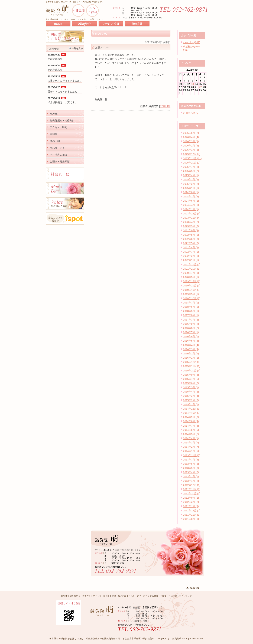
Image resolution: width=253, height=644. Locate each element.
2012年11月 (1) (192, 489)
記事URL (165, 106)
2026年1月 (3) (191, 150)
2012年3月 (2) (191, 502)
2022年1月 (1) (191, 260)
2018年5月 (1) (191, 311)
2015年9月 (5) (191, 375)
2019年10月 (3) (192, 290)
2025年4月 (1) (191, 175)
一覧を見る (77, 48)
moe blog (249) (192, 42)
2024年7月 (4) (191, 197)
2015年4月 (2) (191, 392)
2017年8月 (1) (191, 315)
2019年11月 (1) (192, 286)
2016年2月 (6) (191, 354)
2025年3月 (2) (191, 179)
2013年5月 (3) (191, 468)
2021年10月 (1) (192, 269)
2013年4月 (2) (191, 472)
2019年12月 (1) (192, 281)
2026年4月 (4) (191, 137)
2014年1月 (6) (191, 451)
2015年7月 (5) (191, 379)
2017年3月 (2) (191, 320)
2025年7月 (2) (191, 167)
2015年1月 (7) (191, 404)
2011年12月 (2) (192, 511)
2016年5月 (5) (191, 341)
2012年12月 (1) (192, 485)
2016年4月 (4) (191, 345)
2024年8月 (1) (191, 192)
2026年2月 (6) (191, 146)
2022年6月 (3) (191, 239)
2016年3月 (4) (191, 349)
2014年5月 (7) (191, 434)
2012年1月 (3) (191, 506)
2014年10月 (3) (192, 413)
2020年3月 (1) (191, 277)
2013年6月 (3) (191, 464)
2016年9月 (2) (191, 324)
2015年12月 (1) (192, 362)
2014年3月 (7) (191, 443)
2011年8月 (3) (191, 519)
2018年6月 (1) (191, 307)
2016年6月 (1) (191, 336)
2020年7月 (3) (191, 273)
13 (192, 84)
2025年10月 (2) (192, 163)
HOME (64, 596)
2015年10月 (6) (192, 371)
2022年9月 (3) (191, 230)
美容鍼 (113, 596)
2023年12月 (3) (192, 214)
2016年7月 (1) (191, 332)
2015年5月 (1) (191, 387)
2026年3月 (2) (191, 141)
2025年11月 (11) (192, 158)
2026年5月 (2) (191, 133)
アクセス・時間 (100, 596)
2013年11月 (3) (192, 455)
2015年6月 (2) (191, 383)
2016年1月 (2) (191, 358)
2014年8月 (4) (191, 421)
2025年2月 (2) (191, 184)
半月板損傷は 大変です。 (62, 102)
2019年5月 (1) (191, 294)
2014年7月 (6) (191, 426)
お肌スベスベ (190, 113)
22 (200, 87)
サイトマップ (185, 596)
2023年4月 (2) (191, 222)
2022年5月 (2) (191, 243)
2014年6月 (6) (191, 430)
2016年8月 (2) (191, 328)
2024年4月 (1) (191, 205)
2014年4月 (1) (191, 438)
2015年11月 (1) (192, 366)
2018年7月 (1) (191, 303)
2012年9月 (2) (191, 498)
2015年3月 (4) (191, 396)
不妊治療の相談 (151, 596)
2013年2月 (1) (191, 476)
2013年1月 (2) (191, 481)
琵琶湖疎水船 (55, 59)
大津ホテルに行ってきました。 (65, 81)
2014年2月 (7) (191, 447)
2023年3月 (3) (191, 226)
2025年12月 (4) (192, 154)
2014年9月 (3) (191, 417)
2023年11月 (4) (192, 218)
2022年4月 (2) (191, 247)
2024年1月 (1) (191, 209)
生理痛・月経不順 (169, 596)
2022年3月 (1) (191, 252)
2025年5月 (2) (191, 171)
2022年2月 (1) (191, 256)
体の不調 (122, 596)
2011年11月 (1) (192, 515)
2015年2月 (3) (191, 400)
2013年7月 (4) (191, 460)
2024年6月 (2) (191, 201)
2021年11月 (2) (192, 264)
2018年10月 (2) (192, 298)
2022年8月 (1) (191, 235)
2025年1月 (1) (191, 188)
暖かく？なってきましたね (62, 91)
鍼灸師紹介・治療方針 (80, 596)
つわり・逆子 (135, 596)
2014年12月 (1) (192, 409)
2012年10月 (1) (192, 493)
